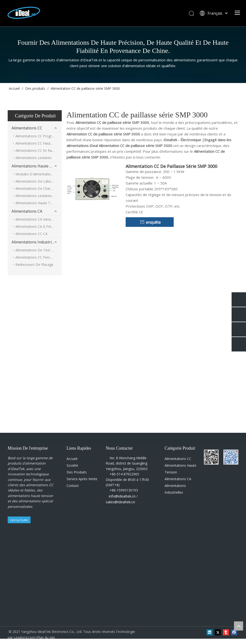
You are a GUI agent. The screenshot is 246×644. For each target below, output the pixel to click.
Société (72, 465)
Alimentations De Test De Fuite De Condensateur (39, 250)
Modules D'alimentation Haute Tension (39, 174)
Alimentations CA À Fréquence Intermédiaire (39, 226)
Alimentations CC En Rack (35, 150)
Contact (73, 486)
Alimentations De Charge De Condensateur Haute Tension (39, 188)
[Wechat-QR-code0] (208, 453)
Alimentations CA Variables (36, 219)
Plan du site (46, 637)
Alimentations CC (27, 128)
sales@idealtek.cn (120, 502)
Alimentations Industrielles (36, 242)
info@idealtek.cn (122, 496)
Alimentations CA (27, 211)
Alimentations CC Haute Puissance (39, 143)
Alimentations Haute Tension (37, 166)
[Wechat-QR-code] (227, 453)
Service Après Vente (82, 479)
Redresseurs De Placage (34, 265)
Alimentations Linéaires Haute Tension (39, 196)
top (239, 626)
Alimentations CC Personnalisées (39, 257)
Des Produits (77, 472)
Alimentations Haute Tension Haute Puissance (39, 203)
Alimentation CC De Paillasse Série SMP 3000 (171, 166)
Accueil (72, 459)
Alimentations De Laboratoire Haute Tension (39, 181)
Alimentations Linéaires (34, 158)
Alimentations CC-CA (31, 234)
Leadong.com (24, 637)
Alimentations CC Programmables (39, 136)
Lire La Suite (19, 520)
